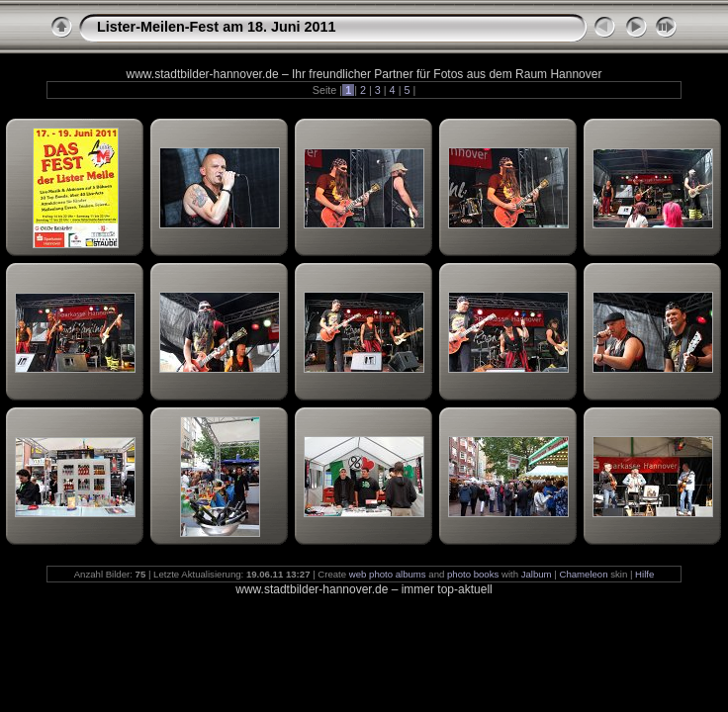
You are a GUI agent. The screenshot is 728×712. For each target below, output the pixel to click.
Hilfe (644, 574)
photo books (473, 574)
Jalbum (537, 574)
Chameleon (583, 574)
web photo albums (388, 574)
